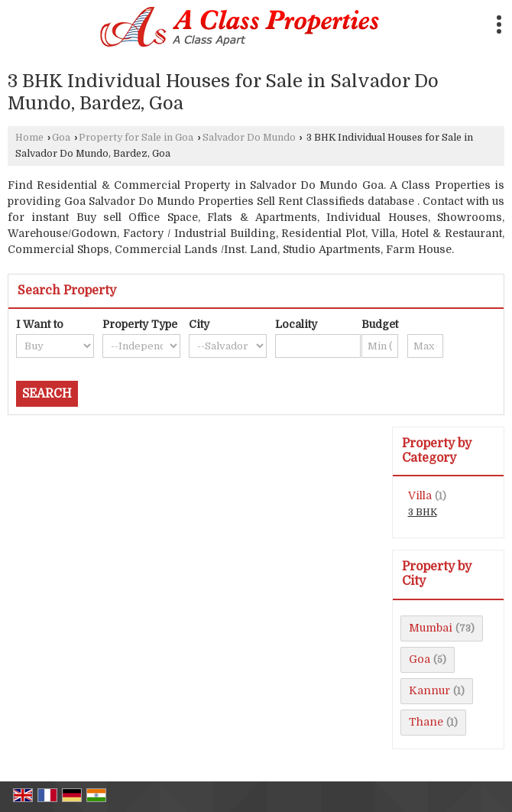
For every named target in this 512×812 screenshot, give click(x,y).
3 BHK (423, 512)
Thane (426, 722)
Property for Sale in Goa (136, 138)
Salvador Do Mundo (249, 138)
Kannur (429, 690)
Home (29, 138)
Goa (61, 138)
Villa (420, 495)
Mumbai (431, 628)
